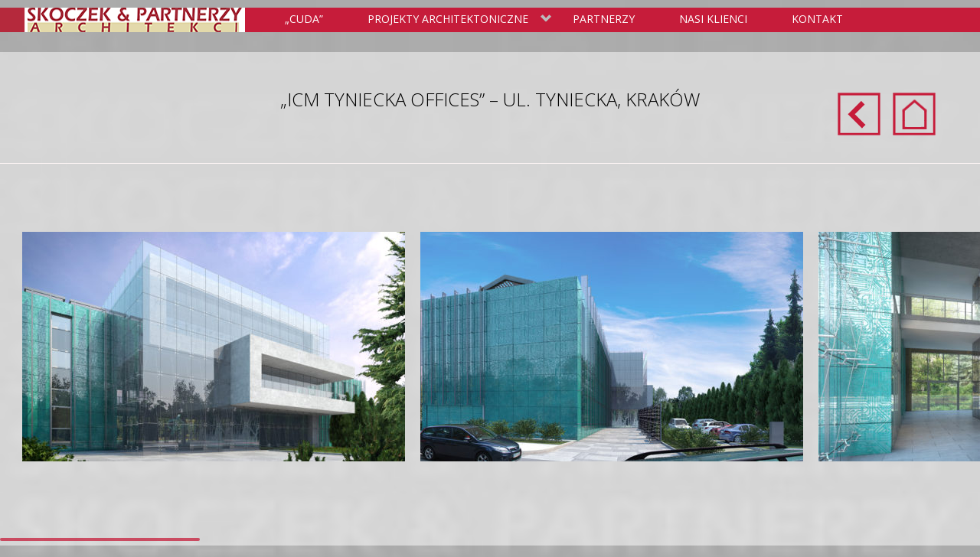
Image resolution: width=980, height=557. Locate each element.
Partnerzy (604, 19)
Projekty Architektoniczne (457, 20)
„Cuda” (304, 19)
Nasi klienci (713, 19)
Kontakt (817, 19)
